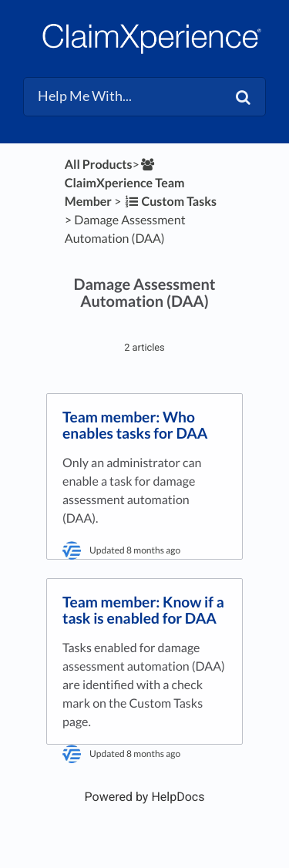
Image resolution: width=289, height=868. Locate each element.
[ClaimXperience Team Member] (125, 183)
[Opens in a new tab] (145, 797)
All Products (99, 165)
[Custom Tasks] (170, 202)
